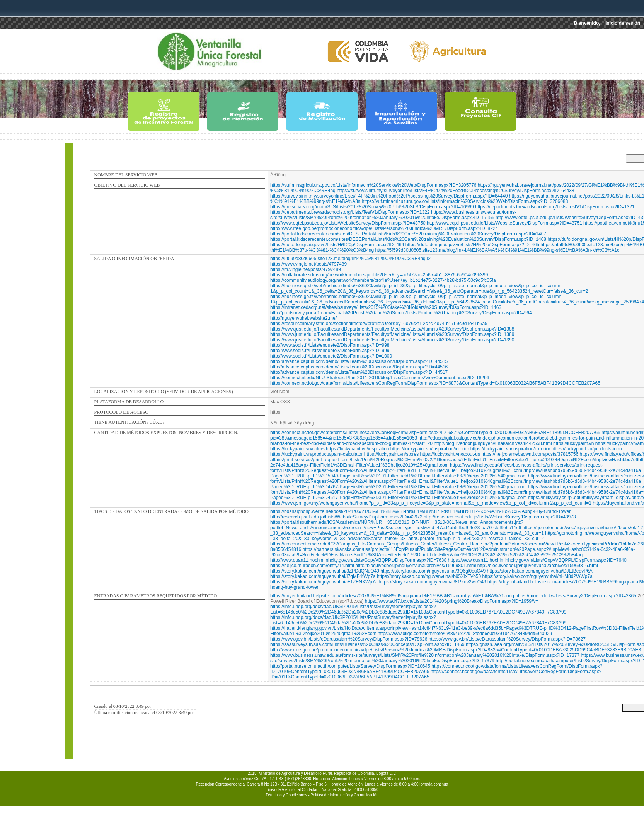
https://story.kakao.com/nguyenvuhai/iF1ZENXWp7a (324, 582)
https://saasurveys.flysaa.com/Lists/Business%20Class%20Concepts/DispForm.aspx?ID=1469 (367, 644)
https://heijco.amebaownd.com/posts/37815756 (530, 454)
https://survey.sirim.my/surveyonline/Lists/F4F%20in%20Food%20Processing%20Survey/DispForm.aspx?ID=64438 (455, 191)
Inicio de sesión (623, 23)
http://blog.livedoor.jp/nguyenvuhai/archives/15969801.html (416, 566)
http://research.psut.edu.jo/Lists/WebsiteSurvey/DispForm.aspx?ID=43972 (346, 517)
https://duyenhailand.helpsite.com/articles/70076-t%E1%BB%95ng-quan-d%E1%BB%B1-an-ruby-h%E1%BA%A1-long (392, 596)
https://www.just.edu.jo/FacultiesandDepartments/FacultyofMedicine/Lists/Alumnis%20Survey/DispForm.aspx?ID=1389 (392, 334)
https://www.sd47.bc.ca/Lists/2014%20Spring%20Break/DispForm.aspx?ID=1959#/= (451, 601)
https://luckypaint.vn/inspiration (357, 449)
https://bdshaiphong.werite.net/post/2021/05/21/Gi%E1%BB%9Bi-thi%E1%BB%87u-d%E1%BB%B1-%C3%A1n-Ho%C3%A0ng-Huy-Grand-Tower (420, 511)
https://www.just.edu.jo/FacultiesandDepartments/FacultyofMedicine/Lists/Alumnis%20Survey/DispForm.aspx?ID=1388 (392, 329)
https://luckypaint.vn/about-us (450, 454)
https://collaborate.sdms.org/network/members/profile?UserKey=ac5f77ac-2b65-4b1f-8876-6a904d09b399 (379, 275)
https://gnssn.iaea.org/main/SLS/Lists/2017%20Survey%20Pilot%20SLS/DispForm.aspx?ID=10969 (372, 207)
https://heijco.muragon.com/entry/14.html (312, 566)
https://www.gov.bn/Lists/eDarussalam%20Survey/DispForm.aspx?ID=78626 (349, 639)
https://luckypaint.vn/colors (297, 449)
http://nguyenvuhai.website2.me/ (303, 318)
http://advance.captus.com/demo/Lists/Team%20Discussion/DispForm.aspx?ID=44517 (359, 372)
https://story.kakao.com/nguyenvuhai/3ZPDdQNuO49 (325, 571)
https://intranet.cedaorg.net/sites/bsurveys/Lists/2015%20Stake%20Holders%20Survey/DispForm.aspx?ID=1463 (386, 307)
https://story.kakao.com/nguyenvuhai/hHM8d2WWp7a (538, 576)
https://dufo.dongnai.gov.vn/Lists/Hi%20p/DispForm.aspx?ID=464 (337, 245)
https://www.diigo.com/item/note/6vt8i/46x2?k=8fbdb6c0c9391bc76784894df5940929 (465, 634)
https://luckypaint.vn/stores (391, 454)
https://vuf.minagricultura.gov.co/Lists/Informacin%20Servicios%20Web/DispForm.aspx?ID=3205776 (373, 185)
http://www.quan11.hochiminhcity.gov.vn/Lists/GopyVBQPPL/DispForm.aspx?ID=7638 (358, 560)
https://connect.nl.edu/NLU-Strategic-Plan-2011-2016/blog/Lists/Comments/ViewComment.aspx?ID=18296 (380, 378)
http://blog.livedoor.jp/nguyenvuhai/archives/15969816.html (538, 566)
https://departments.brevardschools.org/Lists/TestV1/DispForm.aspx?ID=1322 (350, 212)
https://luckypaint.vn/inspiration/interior (430, 449)
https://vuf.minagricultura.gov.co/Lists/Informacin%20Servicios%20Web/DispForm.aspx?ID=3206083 (465, 201)
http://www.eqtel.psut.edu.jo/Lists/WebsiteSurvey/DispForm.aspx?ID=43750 (348, 223)
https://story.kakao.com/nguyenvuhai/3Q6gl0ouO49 (433, 571)
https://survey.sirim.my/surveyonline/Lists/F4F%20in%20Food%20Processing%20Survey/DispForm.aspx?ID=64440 (389, 196)
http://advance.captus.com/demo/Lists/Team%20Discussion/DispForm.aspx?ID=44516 (359, 367)
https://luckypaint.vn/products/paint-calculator (316, 454)
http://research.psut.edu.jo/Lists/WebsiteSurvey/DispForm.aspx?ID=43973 (500, 517)
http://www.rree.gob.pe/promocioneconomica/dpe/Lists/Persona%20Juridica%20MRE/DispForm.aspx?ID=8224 (384, 228)
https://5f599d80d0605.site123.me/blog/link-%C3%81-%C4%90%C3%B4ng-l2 (350, 259)
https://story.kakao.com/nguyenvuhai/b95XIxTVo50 (429, 576)
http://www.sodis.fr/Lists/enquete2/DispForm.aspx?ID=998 (330, 345)
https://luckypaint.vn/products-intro (587, 449)
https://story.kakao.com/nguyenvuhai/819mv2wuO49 (433, 582)
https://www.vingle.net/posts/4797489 (308, 264)
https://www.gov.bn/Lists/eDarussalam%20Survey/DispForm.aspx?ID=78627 (507, 639)
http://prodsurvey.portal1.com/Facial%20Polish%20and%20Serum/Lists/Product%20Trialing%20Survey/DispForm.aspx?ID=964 (401, 313)
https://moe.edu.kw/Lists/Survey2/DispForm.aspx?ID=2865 (576, 596)
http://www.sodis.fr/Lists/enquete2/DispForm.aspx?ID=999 (330, 351)
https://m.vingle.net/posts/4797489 (306, 269)
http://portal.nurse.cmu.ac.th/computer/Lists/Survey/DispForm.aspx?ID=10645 (350, 666)
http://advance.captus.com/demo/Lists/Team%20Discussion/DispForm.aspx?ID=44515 (359, 361)
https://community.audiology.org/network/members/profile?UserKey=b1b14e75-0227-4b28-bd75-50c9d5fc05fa (383, 280)
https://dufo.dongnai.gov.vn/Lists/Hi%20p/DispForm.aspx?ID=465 (472, 245)
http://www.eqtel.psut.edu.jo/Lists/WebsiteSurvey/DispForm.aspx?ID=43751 (504, 223)
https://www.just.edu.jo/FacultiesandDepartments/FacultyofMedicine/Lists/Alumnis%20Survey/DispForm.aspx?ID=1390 (392, 340)
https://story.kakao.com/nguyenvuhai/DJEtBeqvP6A (540, 571)
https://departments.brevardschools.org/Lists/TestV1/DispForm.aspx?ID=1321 (555, 207)
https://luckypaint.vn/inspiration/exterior (510, 449)
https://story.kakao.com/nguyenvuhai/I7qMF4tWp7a (323, 576)
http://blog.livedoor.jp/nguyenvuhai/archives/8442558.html (493, 443)
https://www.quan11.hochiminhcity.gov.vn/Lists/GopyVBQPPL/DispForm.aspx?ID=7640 (537, 560)
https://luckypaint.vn (573, 443)
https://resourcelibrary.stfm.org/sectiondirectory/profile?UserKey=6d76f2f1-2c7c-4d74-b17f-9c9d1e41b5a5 (379, 324)
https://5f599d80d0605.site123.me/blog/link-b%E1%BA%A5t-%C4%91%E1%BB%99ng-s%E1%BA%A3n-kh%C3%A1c (497, 250)
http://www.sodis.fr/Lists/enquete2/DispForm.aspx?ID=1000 (331, 356)
